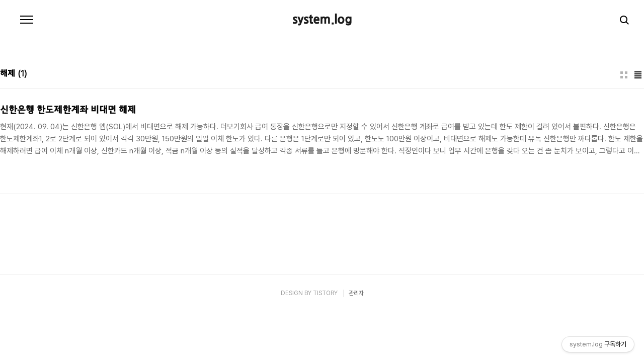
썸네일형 (624, 75)
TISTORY (325, 293)
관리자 (356, 293)
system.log (322, 20)
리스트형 (638, 75)
